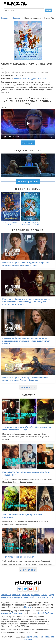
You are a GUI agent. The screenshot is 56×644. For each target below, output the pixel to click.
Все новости (28, 387)
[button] (52, 165)
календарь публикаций (23, 598)
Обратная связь (33, 637)
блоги (44, 595)
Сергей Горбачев (45, 613)
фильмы (26, 595)
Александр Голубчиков (12, 613)
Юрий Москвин (20, 79)
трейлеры (6, 595)
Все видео (28, 143)
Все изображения (28, 182)
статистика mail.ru (45, 598)
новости (16, 595)
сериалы (36, 595)
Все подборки (28, 570)
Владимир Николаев (37, 79)
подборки (6, 598)
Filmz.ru (28, 607)
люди (51, 595)
